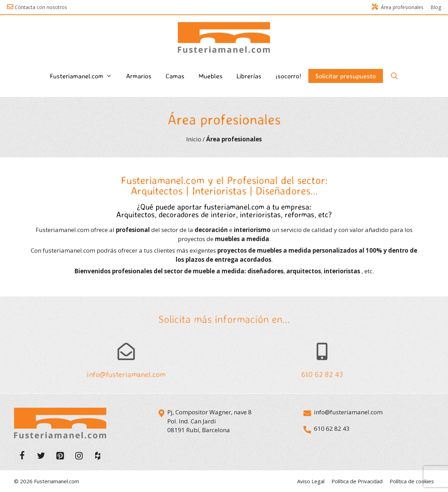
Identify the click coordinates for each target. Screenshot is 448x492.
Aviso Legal (311, 481)
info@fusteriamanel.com (126, 375)
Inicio (194, 139)
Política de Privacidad (357, 481)
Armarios (139, 76)
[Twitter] (41, 456)
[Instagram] (79, 456)
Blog (436, 7)
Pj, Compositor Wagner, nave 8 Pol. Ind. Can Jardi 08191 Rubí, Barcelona (209, 421)
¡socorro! (288, 76)
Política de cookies (412, 481)
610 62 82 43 (322, 375)
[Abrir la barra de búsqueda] (394, 76)
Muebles (211, 76)
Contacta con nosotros (41, 7)
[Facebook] (22, 456)
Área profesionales (398, 7)
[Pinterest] (60, 456)
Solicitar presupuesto (346, 76)
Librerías (249, 76)
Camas (175, 76)
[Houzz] (98, 456)
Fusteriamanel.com (84, 76)
